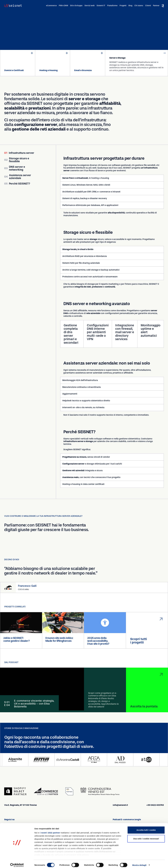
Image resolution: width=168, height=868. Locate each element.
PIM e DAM (63, 6)
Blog (130, 6)
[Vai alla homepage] (13, 6)
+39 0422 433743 (155, 805)
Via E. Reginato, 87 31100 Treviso (20, 805)
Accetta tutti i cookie (146, 828)
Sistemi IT (101, 6)
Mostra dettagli (139, 863)
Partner (156, 6)
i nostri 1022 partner (50, 831)
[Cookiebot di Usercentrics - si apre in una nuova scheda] (17, 863)
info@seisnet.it (120, 805)
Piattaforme (112, 6)
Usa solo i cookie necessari (146, 836)
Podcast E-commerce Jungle (127, 819)
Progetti (123, 6)
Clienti (148, 6)
